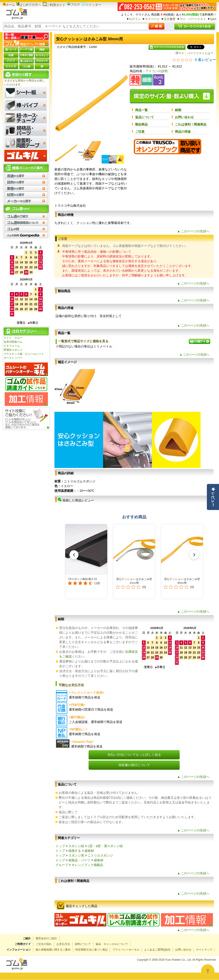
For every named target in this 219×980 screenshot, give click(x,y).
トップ (60, 846)
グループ (62, 865)
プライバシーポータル (126, 950)
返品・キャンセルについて (112, 944)
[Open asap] (208, 971)
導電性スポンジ (13, 350)
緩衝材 (89, 851)
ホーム (9, 5)
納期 (178, 110)
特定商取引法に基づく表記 (92, 950)
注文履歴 (170, 19)
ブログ (74, 4)
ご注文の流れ (44, 944)
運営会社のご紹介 (46, 938)
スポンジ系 (76, 855)
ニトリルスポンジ (100, 855)
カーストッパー (13, 358)
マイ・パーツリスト (193, 19)
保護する (75, 851)
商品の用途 (183, 132)
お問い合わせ (184, 117)
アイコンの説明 (156, 71)
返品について (145, 117)
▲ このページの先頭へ (193, 231)
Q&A (213, 19)
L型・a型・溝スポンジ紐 (105, 846)
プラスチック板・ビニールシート (24, 354)
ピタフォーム (12, 346)
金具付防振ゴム (13, 342)
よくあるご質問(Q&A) (157, 950)
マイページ (152, 19)
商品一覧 (141, 110)
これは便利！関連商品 (191, 124)
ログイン (135, 19)
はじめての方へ (29, 5)
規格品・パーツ (79, 860)
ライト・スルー (13, 338)
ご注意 (140, 132)
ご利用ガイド (54, 5)
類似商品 (141, 124)
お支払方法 (63, 944)
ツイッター (91, 5)
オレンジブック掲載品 (87, 865)
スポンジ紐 (76, 846)
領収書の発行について (134, 765)
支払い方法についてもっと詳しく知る (134, 755)
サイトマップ (204, 950)
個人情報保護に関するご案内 (53, 950)
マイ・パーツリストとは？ (194, 53)
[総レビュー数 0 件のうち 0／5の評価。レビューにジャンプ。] (194, 60)
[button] (74, 555)
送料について (83, 944)
